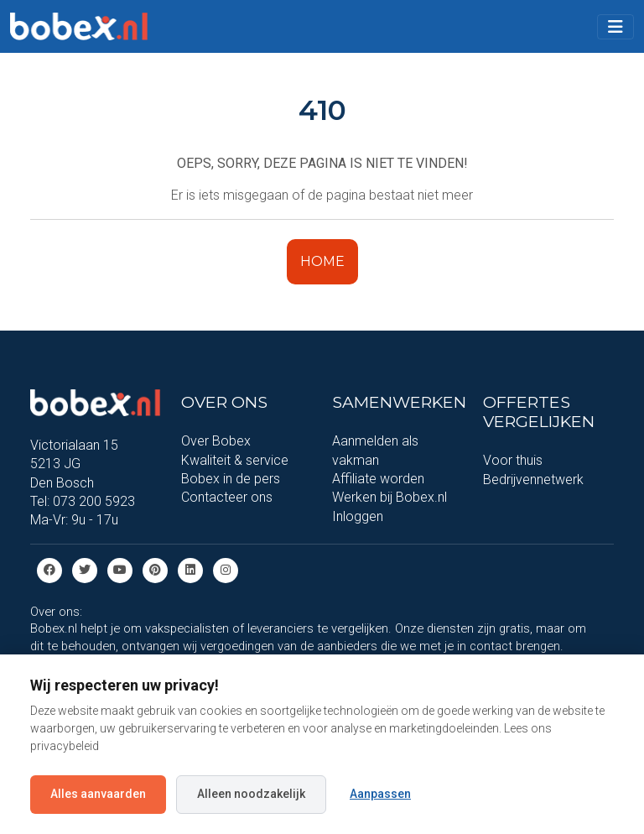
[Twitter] (85, 569)
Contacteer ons (227, 497)
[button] (615, 27)
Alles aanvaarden (98, 794)
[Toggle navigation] (615, 27)
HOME (322, 261)
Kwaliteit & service (235, 460)
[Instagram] (226, 569)
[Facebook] (49, 569)
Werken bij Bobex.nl (390, 497)
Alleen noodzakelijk (251, 794)
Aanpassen (380, 794)
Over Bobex (216, 441)
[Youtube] (120, 569)
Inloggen (358, 516)
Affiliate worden (378, 479)
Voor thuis (513, 460)
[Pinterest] (155, 569)
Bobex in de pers (231, 479)
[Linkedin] (190, 569)
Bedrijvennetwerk (533, 480)
